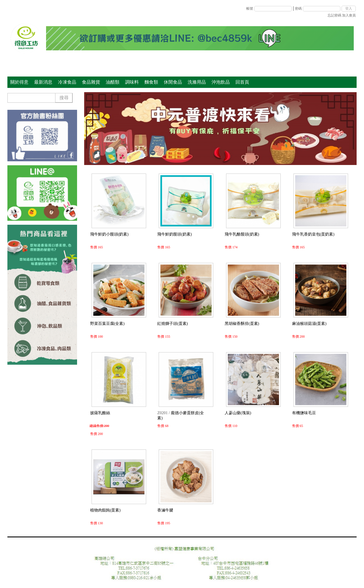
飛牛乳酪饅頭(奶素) (242, 234)
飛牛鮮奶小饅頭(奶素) (109, 234)
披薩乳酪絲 (100, 413)
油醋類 (113, 82)
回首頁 (242, 82)
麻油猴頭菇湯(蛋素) (309, 324)
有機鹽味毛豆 (304, 413)
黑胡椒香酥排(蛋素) (242, 324)
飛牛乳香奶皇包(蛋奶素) (313, 234)
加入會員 (349, 15)
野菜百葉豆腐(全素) (107, 324)
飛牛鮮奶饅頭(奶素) (174, 234)
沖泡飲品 (221, 82)
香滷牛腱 (165, 510)
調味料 (132, 82)
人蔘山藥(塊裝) (238, 413)
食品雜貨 (91, 82)
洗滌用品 (197, 82)
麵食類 (151, 82)
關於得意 (19, 82)
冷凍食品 (67, 82)
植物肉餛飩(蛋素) (105, 510)
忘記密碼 (334, 15)
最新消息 (43, 82)
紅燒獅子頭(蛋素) (172, 324)
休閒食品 (173, 82)
